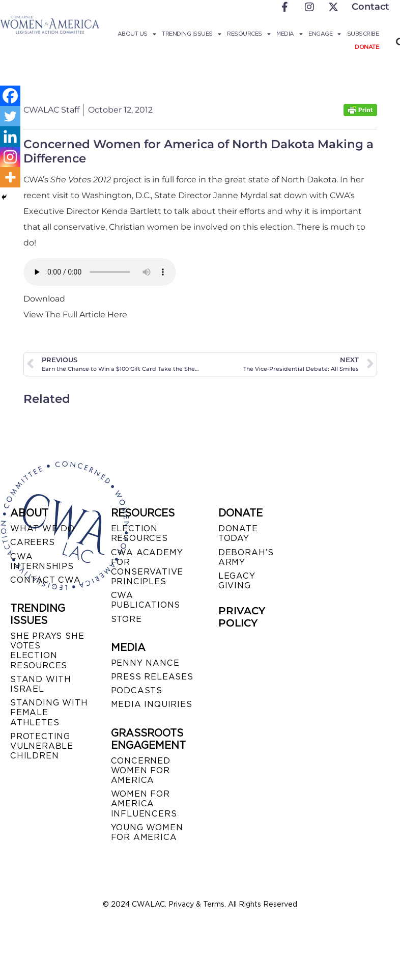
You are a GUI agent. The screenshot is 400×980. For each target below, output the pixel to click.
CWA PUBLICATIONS (146, 600)
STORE (126, 619)
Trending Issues (191, 34)
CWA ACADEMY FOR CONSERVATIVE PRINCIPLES (147, 567)
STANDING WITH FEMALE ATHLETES (49, 712)
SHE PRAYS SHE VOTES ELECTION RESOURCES (47, 651)
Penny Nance (145, 663)
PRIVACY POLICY (242, 617)
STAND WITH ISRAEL (41, 684)
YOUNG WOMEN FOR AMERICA (147, 832)
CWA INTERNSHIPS (42, 561)
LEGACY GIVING (237, 581)
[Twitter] (10, 116)
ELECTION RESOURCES (139, 533)
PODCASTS (137, 690)
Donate (367, 47)
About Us (137, 34)
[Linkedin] (10, 137)
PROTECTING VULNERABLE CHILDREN (42, 746)
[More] (10, 177)
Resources (249, 34)
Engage (325, 34)
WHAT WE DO (42, 528)
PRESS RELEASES (152, 677)
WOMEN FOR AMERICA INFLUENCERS (144, 804)
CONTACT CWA (46, 580)
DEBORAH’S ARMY (246, 557)
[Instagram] (10, 157)
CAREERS (33, 542)
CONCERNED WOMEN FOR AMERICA (141, 770)
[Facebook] (10, 96)
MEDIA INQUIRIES (152, 704)
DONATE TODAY (238, 533)
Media (289, 34)
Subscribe (363, 34)
